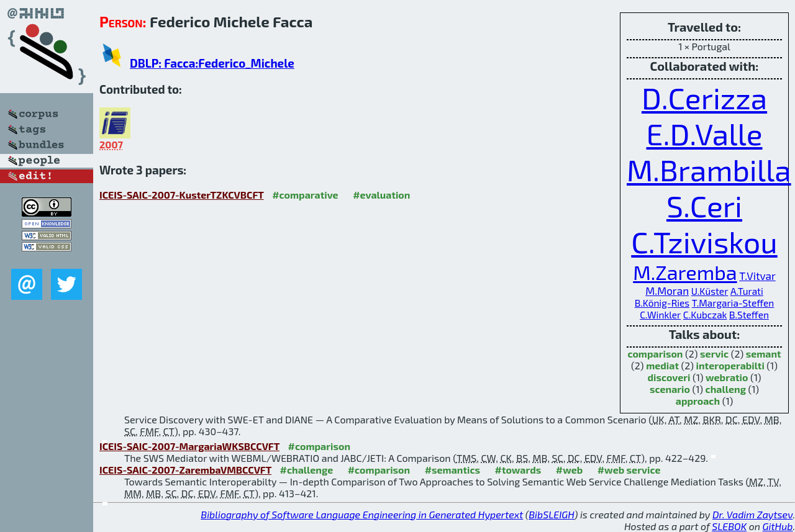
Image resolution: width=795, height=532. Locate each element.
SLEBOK (729, 526)
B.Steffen (749, 315)
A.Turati (747, 291)
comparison (655, 354)
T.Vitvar (757, 276)
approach (698, 401)
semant (764, 354)
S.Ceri (704, 205)
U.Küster (710, 291)
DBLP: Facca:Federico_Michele (212, 63)
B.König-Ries (662, 303)
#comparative (305, 195)
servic (714, 354)
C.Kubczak (705, 315)
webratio (727, 377)
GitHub (778, 526)
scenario (670, 389)
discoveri (669, 377)
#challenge (307, 470)
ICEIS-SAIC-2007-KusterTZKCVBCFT (182, 195)
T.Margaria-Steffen (733, 303)
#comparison (320, 446)
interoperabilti (730, 365)
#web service (629, 470)
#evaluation (381, 195)
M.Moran (667, 291)
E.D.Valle (705, 133)
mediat (662, 365)
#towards (518, 470)
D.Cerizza (704, 97)
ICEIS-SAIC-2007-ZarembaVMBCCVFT (185, 470)
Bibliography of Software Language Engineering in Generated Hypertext (362, 514)
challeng (726, 389)
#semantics (452, 470)
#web (569, 470)
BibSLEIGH (551, 514)
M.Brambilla (709, 169)
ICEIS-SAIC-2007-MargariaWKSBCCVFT (189, 446)
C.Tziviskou (704, 241)
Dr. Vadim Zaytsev (752, 514)
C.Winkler (660, 315)
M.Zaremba (685, 272)
